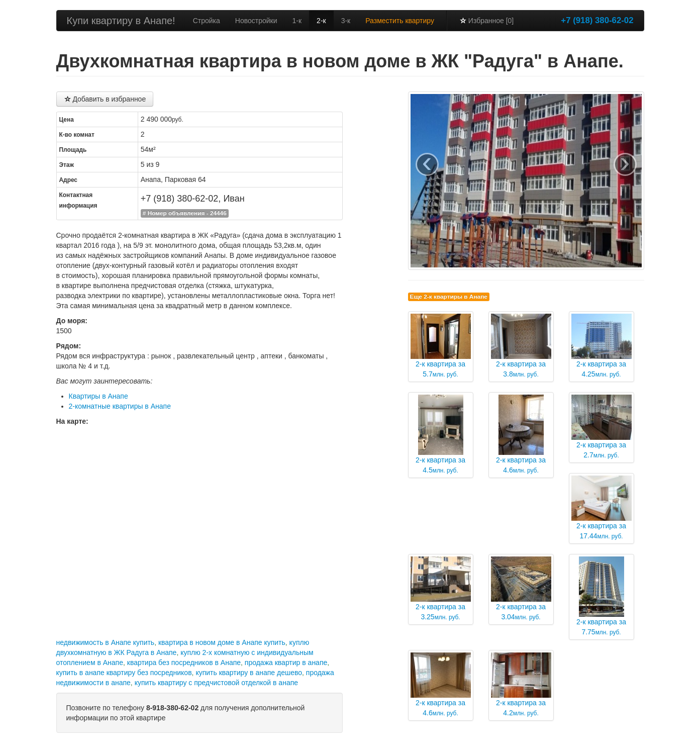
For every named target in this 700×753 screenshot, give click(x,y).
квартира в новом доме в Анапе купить (222, 642)
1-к (297, 21)
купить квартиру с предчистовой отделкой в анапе (216, 683)
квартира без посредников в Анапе (184, 663)
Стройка (207, 21)
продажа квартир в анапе (286, 663)
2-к (321, 21)
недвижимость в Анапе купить (106, 642)
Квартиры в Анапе (98, 396)
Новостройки (256, 21)
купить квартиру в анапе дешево (249, 673)
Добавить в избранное (105, 99)
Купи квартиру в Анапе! (121, 21)
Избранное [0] (486, 21)
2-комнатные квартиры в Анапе (120, 406)
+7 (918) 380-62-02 (597, 20)
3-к (346, 21)
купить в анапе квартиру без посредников (124, 673)
